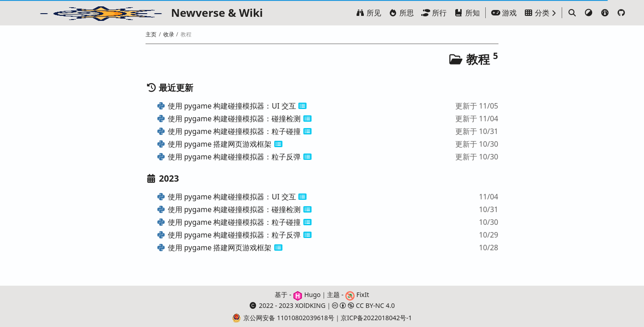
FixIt (357, 295)
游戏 (504, 13)
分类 (537, 13)
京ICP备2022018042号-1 (376, 318)
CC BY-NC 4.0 (363, 305)
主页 (151, 34)
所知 (467, 13)
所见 (368, 13)
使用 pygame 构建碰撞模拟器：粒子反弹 (229, 157)
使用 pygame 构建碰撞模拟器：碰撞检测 (229, 119)
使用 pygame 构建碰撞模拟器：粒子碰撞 (229, 131)
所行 (434, 13)
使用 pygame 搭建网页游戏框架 (214, 144)
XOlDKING (310, 305)
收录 (169, 34)
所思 (401, 13)
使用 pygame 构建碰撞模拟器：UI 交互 (226, 106)
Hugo (307, 295)
